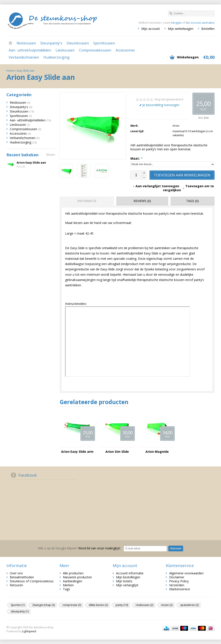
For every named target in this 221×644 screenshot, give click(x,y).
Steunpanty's (51, 43)
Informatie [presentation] (87, 201)
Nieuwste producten (77, 577)
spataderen (189, 605)
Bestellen (208, 29)
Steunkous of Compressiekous (32, 581)
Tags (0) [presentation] (193, 201)
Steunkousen (78, 43)
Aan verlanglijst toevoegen (156, 186)
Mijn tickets (124, 581)
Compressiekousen (95, 50)
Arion (176, 126)
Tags (66, 589)
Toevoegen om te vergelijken (188, 188)
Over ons (16, 573)
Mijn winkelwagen (181, 29)
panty (122, 605)
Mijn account (151, 29)
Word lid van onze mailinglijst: (79, 548)
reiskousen (144, 605)
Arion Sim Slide (117, 452)
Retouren (16, 585)
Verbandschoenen (24, 57)
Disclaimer (177, 577)
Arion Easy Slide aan (31, 162)
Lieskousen (65, 50)
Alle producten (73, 573)
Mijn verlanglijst (127, 585)
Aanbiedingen (73, 581)
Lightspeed (29, 631)
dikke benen (98, 605)
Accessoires (125, 50)
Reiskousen (26, 43)
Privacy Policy (179, 581)
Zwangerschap (44, 605)
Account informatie (130, 573)
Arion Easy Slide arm (77, 452)
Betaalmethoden (22, 577)
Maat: (136, 158)
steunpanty (20, 611)
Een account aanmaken (200, 23)
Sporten (18, 605)
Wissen (51, 155)
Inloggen (176, 23)
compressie (72, 605)
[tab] (86, 201)
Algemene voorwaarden (186, 573)
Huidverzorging (56, 57)
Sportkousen (104, 43)
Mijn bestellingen (128, 577)
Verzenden (177, 585)
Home (10, 43)
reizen (167, 605)
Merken (68, 585)
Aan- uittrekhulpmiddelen (30, 50)
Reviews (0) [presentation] (142, 201)
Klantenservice (180, 589)
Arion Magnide (157, 452)
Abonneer (176, 548)
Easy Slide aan (26, 71)
